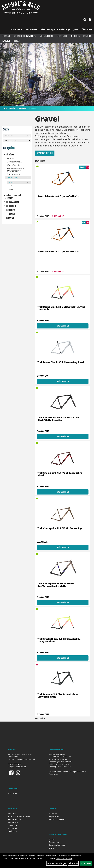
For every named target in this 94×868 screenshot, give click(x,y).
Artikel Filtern (45, 153)
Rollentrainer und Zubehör (25, 36)
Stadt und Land (14, 174)
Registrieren (54, 816)
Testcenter (32, 29)
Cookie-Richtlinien (64, 859)
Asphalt (10, 158)
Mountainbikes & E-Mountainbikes (16, 170)
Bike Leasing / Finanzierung (55, 29)
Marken (17, 41)
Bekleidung (75, 36)
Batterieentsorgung (57, 845)
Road (11, 189)
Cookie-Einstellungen (57, 863)
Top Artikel (88, 36)
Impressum (53, 848)
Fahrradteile (62, 36)
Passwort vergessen (57, 819)
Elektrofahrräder (14, 162)
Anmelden (53, 813)
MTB (10, 186)
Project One (16, 29)
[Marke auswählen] (17, 141)
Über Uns (87, 29)
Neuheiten (6, 41)
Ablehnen (73, 863)
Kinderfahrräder (14, 165)
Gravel (33, 108)
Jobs (76, 29)
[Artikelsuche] (85, 20)
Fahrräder (6, 36)
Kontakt (52, 839)
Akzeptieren (86, 863)
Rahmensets (24, 108)
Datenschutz (54, 842)
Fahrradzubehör (46, 36)
